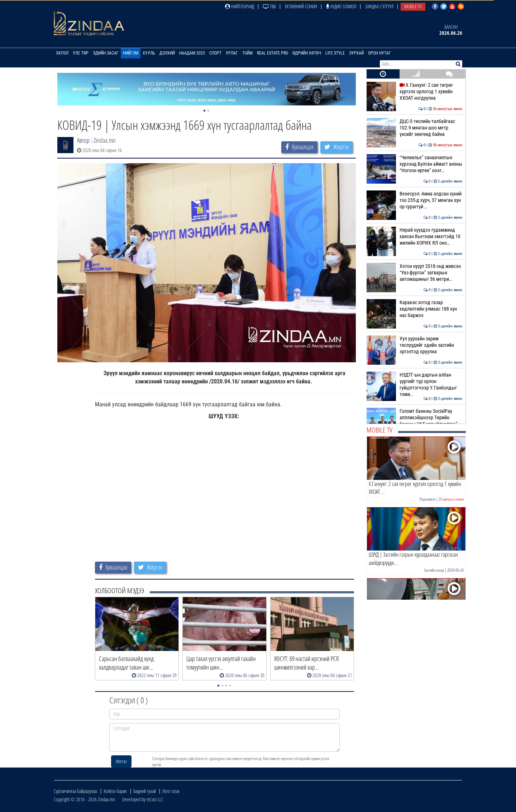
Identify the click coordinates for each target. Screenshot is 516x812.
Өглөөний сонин (301, 6)
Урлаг (232, 53)
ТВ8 (269, 6)
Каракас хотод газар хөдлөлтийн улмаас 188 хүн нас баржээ (414, 309)
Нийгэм (131, 53)
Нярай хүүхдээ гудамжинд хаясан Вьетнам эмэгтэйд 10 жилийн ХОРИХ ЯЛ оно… (414, 237)
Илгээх (121, 761)
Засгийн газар (434, 570)
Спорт (215, 53)
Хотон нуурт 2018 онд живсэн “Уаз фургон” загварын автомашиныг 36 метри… (414, 273)
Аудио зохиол (341, 6)
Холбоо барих (115, 791)
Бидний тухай (145, 791)
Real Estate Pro (273, 53)
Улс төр (81, 53)
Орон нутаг (379, 53)
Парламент (427, 499)
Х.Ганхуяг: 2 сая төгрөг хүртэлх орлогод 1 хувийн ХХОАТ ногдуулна (414, 92)
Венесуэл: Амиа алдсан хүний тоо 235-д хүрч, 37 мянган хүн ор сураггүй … (414, 200)
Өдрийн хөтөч (307, 53)
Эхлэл (62, 53)
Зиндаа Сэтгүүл (379, 6)
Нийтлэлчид (240, 6)
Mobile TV (413, 6)
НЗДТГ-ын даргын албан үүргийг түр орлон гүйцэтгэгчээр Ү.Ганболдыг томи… (414, 385)
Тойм (247, 53)
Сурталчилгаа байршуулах (75, 791)
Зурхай (356, 53)
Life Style (335, 53)
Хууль (149, 53)
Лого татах (171, 791)
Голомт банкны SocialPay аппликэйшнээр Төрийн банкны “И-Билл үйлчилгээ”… (414, 418)
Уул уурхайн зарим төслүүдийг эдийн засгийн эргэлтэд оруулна (414, 345)
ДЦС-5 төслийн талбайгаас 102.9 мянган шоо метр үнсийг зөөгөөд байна (414, 128)
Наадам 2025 (192, 53)
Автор (83, 140)
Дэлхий (167, 53)
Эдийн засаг (106, 53)
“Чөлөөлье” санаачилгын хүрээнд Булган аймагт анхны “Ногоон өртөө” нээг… (414, 164)
